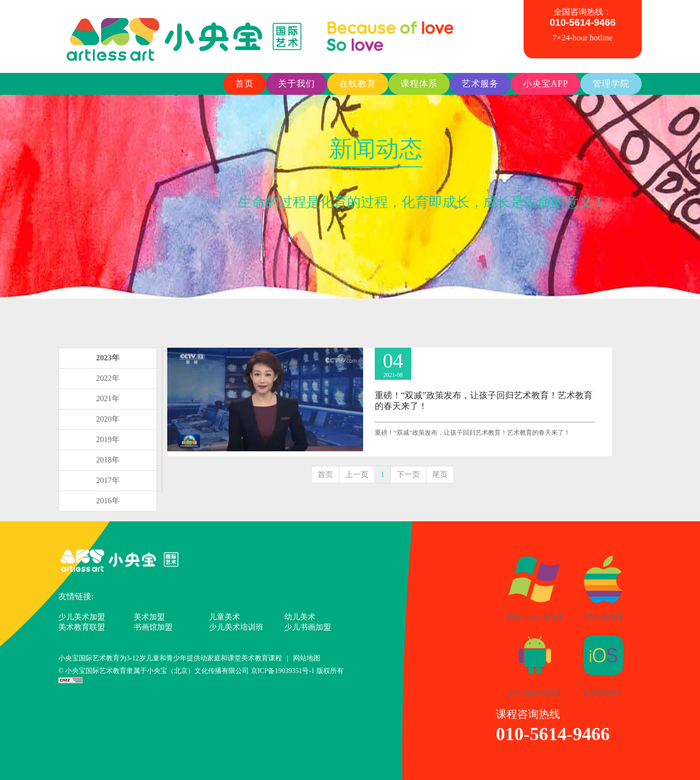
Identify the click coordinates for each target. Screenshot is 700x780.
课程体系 (419, 84)
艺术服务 (480, 84)
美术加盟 (149, 617)
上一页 (357, 474)
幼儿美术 (300, 617)
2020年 (108, 419)
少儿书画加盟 (308, 627)
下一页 (408, 474)
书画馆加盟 (153, 627)
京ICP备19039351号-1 (284, 671)
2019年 (108, 439)
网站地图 (307, 658)
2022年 (108, 378)
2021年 (108, 399)
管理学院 (611, 84)
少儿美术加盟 (82, 617)
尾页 (440, 474)
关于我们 (297, 84)
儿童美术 (225, 617)
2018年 (108, 460)
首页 (245, 84)
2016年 (108, 501)
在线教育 (358, 84)
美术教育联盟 (82, 627)
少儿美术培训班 (236, 627)
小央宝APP (546, 84)
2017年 (108, 480)
